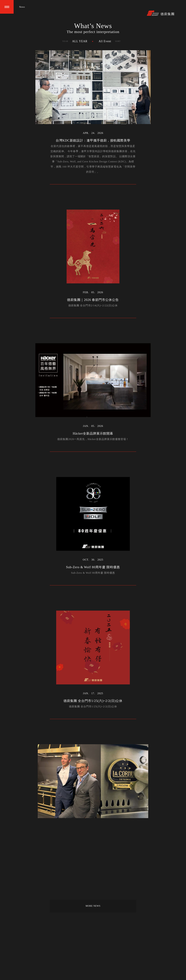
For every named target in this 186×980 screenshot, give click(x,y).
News (22, 7)
